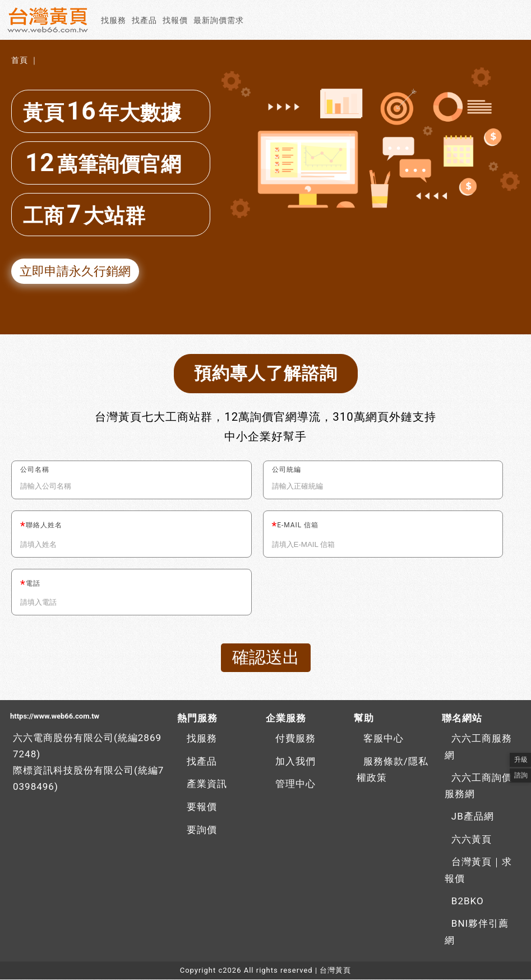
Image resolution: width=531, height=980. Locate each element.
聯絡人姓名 (44, 526)
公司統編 (287, 470)
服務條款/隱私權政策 (393, 770)
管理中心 (295, 784)
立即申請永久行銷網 (75, 271)
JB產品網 (473, 817)
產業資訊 (207, 784)
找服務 (114, 20)
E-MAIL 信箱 (298, 526)
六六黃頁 (472, 840)
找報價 (175, 20)
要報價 (202, 807)
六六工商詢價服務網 (478, 786)
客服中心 (384, 739)
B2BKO (468, 901)
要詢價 (202, 830)
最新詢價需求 (219, 20)
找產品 (144, 20)
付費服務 (295, 739)
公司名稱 (35, 470)
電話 (33, 584)
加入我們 (295, 762)
